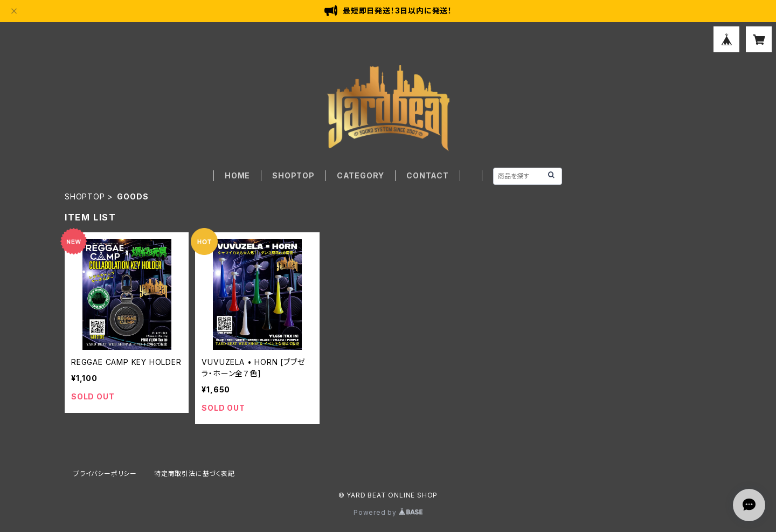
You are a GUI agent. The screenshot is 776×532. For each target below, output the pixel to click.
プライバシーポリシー (105, 474)
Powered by (388, 512)
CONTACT (428, 175)
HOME (237, 175)
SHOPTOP (293, 175)
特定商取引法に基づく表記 (195, 474)
